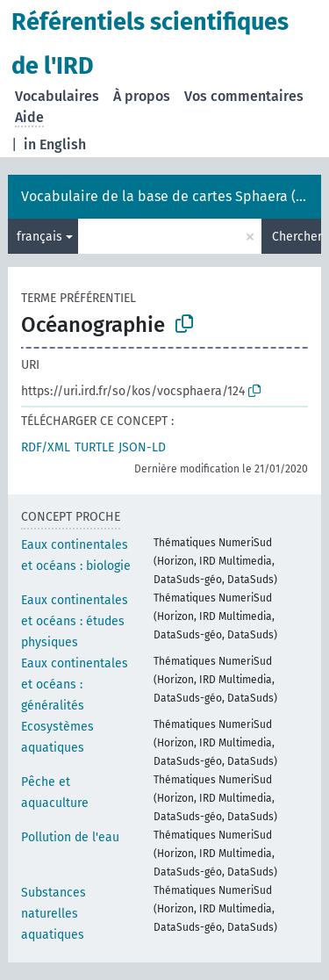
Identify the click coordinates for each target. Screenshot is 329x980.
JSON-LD (142, 447)
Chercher (297, 237)
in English (55, 144)
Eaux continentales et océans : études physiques (75, 621)
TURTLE (94, 447)
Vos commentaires (244, 96)
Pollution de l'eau (70, 837)
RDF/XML (46, 447)
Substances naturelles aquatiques (54, 914)
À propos (142, 96)
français (39, 237)
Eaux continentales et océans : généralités (75, 685)
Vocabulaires (57, 96)
